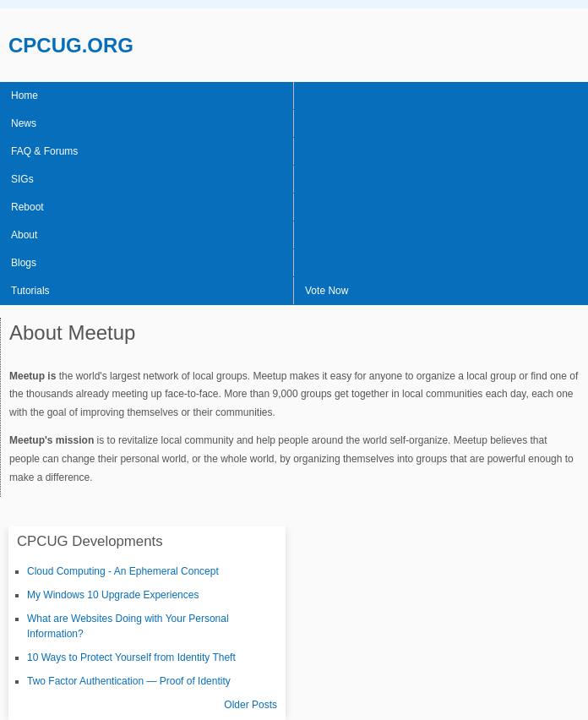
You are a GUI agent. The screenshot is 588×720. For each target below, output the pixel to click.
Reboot (27, 207)
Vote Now (327, 291)
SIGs (22, 179)
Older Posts (250, 705)
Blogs (24, 263)
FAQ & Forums (44, 151)
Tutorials (30, 291)
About (24, 235)
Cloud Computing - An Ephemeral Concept (123, 571)
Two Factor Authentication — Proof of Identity (129, 681)
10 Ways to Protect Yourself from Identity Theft (131, 657)
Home (24, 95)
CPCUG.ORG (71, 45)
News (24, 123)
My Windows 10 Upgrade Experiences (113, 595)
